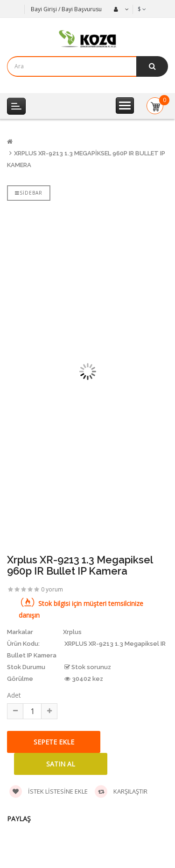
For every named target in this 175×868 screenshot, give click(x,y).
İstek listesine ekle (49, 791)
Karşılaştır (121, 791)
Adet (14, 695)
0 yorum (52, 589)
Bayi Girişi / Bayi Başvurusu (66, 9)
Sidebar (29, 193)
